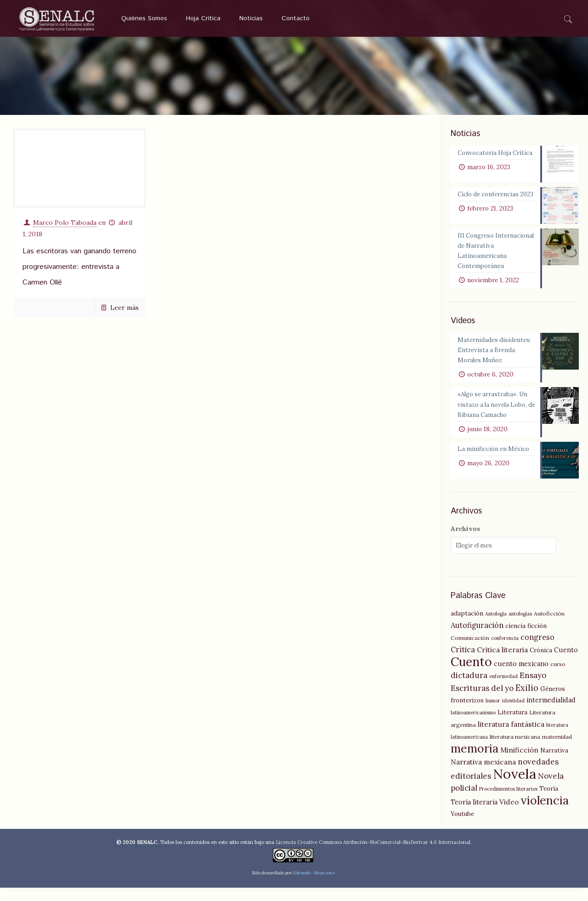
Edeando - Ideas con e (314, 886)
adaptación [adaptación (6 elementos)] (467, 627)
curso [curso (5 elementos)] (558, 677)
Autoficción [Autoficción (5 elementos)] (549, 627)
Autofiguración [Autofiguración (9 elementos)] (477, 639)
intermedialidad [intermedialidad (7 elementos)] (551, 713)
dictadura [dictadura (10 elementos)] (469, 689)
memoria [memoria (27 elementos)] (475, 762)
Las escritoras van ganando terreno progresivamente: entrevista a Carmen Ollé (79, 264)
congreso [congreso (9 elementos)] (537, 650)
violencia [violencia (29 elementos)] (545, 814)
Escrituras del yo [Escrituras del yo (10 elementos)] (482, 701)
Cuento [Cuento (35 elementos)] (471, 675)
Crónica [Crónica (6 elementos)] (541, 663)
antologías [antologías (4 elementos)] (520, 627)
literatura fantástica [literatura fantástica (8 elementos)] (511, 738)
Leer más (124, 304)
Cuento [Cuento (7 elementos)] (566, 663)
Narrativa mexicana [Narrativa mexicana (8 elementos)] (483, 775)
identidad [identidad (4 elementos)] (513, 714)
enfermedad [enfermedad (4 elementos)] (503, 690)
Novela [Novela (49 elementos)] (514, 787)
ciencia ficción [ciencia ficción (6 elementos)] (526, 639)
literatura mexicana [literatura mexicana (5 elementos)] (515, 750)
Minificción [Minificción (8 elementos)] (519, 763)
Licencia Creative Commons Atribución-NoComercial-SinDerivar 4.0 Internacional (373, 855)
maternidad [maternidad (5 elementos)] (557, 750)
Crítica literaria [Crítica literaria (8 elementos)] (502, 663)
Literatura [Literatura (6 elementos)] (512, 725)
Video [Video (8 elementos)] (509, 815)
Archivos (465, 542)
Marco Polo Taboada (65, 219)
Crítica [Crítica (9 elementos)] (463, 663)
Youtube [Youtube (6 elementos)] (462, 827)
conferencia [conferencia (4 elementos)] (505, 651)
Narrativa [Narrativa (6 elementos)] (554, 764)
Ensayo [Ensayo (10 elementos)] (533, 689)
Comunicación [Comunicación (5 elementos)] (470, 651)
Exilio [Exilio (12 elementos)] (527, 701)
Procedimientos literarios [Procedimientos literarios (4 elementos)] (508, 802)
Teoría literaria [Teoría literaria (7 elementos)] (474, 815)
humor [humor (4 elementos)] (493, 714)
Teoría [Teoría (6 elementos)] (549, 802)
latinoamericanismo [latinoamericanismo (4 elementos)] (473, 726)
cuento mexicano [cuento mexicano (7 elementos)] (521, 677)
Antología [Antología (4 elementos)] (496, 627)
